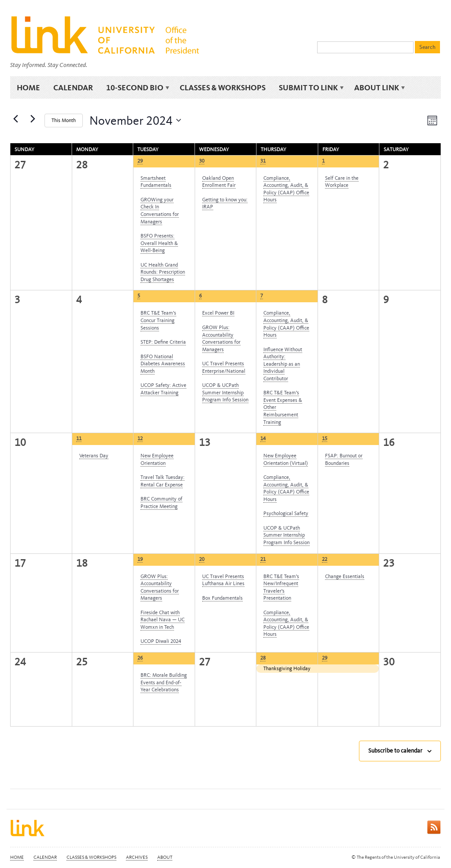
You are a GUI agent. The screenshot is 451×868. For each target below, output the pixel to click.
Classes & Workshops (223, 87)
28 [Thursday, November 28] (263, 658)
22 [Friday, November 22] (325, 559)
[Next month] (33, 119)
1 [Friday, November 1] (323, 161)
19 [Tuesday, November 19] (140, 559)
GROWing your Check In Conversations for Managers (160, 211)
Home (28, 87)
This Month (64, 120)
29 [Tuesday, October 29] (140, 161)
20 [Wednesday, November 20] (202, 559)
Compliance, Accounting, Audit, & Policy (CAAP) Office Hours (286, 189)
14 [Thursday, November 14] (263, 438)
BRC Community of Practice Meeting (161, 503)
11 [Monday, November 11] (79, 438)
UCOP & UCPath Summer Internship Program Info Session (225, 392)
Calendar (73, 87)
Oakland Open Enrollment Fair (219, 182)
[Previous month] (15, 119)
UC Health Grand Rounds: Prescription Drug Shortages (163, 272)
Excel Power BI (218, 313)
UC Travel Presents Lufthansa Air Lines (223, 580)
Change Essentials (345, 576)
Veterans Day (94, 456)
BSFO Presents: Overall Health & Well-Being (159, 243)
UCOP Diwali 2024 (161, 641)
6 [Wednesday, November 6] (200, 296)
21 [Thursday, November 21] (263, 559)
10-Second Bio (136, 88)
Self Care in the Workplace (342, 182)
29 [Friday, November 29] (325, 658)
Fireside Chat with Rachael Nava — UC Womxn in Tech (163, 620)
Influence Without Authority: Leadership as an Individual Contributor (283, 364)
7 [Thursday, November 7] (262, 296)
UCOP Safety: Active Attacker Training (163, 389)
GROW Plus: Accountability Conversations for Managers (221, 338)
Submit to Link (310, 88)
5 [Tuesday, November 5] (139, 296)
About (165, 857)
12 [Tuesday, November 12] (140, 438)
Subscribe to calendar (395, 751)
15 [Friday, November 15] (325, 438)
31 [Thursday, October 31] (263, 161)
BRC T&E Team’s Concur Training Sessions (158, 320)
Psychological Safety (286, 513)
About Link (378, 88)
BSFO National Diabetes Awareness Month (163, 364)
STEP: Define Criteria (163, 342)
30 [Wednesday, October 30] (202, 161)
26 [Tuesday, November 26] (140, 658)
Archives (137, 857)
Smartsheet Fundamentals (156, 182)
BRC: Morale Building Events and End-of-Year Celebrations (164, 682)
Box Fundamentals (222, 598)
